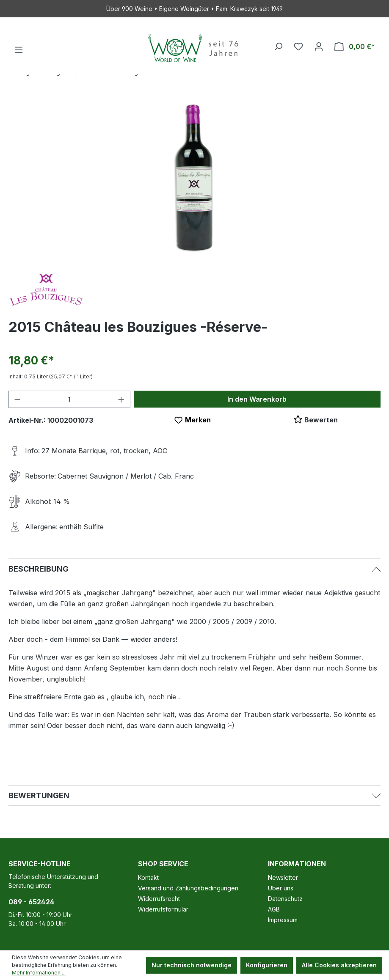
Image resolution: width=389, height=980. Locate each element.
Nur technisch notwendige (192, 965)
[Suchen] (278, 47)
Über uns (281, 888)
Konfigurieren (267, 965)
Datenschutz (285, 899)
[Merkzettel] (298, 47)
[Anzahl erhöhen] (121, 399)
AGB (274, 909)
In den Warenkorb (257, 399)
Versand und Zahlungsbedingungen (188, 888)
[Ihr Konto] (319, 47)
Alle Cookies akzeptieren (339, 965)
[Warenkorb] (355, 47)
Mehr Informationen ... (39, 973)
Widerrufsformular (163, 909)
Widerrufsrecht (159, 899)
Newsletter (283, 877)
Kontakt (148, 877)
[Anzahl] (70, 399)
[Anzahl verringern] (17, 399)
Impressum (283, 920)
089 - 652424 (32, 902)
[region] (194, 176)
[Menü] (19, 50)
